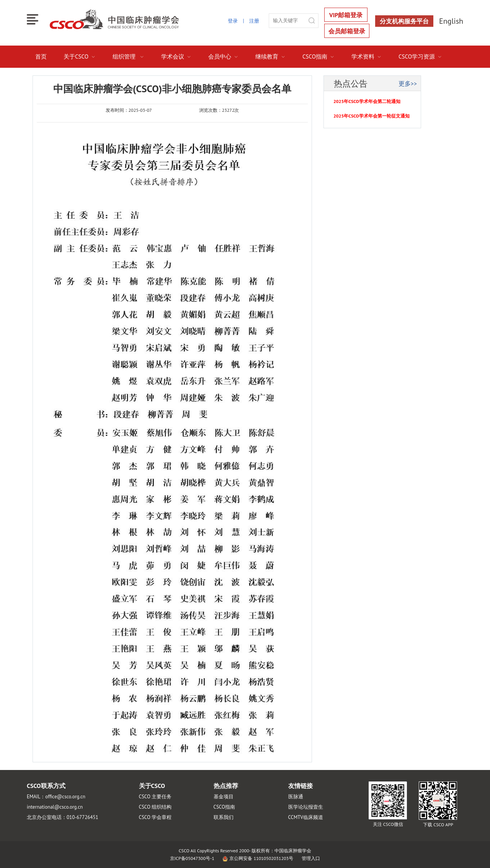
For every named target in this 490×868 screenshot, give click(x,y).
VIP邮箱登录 (346, 15)
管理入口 (311, 858)
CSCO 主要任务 (155, 797)
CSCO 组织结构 (155, 807)
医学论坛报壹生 (306, 807)
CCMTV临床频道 (306, 817)
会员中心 (223, 56)
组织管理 (128, 56)
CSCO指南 (318, 56)
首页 (41, 56)
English (451, 21)
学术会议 (176, 56)
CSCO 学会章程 (155, 817)
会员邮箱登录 (347, 31)
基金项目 (224, 797)
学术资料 (367, 56)
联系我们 (224, 817)
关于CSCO (80, 56)
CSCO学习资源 (420, 56)
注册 (254, 21)
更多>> (408, 83)
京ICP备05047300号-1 (192, 858)
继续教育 (270, 56)
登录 (233, 21)
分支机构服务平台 (404, 21)
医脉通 (296, 797)
